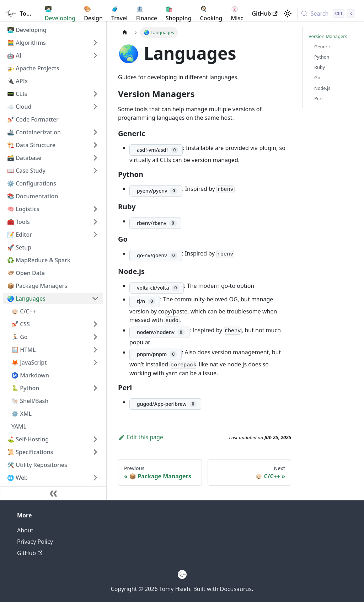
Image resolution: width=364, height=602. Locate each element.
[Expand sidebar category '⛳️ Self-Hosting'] (95, 439)
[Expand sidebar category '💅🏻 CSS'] (95, 324)
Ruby (320, 67)
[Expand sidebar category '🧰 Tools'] (95, 222)
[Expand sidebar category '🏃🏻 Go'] (95, 337)
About (25, 530)
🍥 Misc (237, 14)
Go (317, 77)
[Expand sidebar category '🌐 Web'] (95, 478)
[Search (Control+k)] (328, 14)
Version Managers (328, 36)
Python (322, 57)
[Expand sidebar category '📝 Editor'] (95, 235)
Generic (322, 47)
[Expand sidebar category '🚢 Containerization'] (95, 132)
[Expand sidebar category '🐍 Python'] (95, 388)
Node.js (322, 88)
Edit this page (141, 437)
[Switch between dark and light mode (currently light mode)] (288, 14)
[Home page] (125, 33)
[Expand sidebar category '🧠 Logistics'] (95, 209)
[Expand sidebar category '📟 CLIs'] (95, 94)
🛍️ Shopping (179, 14)
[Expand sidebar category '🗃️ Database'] (95, 158)
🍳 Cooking (211, 14)
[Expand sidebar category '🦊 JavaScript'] (95, 362)
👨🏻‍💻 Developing (60, 14)
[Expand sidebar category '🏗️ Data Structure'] (95, 145)
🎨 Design (93, 14)
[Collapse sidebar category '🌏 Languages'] (95, 299)
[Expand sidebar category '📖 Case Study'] (95, 171)
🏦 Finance (147, 14)
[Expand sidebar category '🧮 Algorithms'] (95, 43)
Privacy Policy (35, 542)
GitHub (264, 14)
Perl (318, 98)
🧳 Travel (119, 14)
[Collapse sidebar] (53, 493)
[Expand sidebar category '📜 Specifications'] (95, 452)
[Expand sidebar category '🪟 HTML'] (95, 350)
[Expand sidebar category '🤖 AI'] (95, 55)
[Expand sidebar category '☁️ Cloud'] (95, 107)
